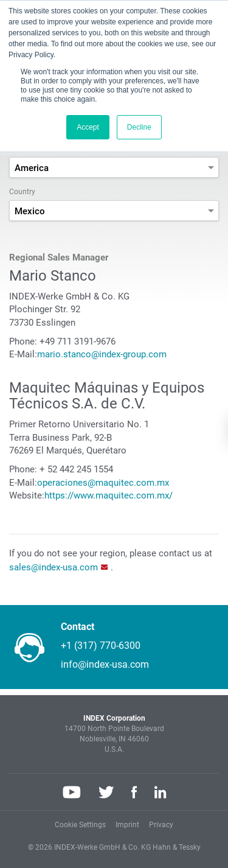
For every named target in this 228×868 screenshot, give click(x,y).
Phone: (23, 341)
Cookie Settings (80, 825)
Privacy (161, 825)
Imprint (127, 825)
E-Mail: (23, 354)
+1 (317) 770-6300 (101, 646)
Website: (27, 495)
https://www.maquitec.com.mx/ (109, 495)
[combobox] (114, 167)
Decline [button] (139, 127)
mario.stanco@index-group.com (102, 354)
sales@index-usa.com (54, 567)
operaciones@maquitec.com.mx (103, 483)
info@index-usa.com (105, 664)
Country (22, 192)
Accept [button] (88, 127)
